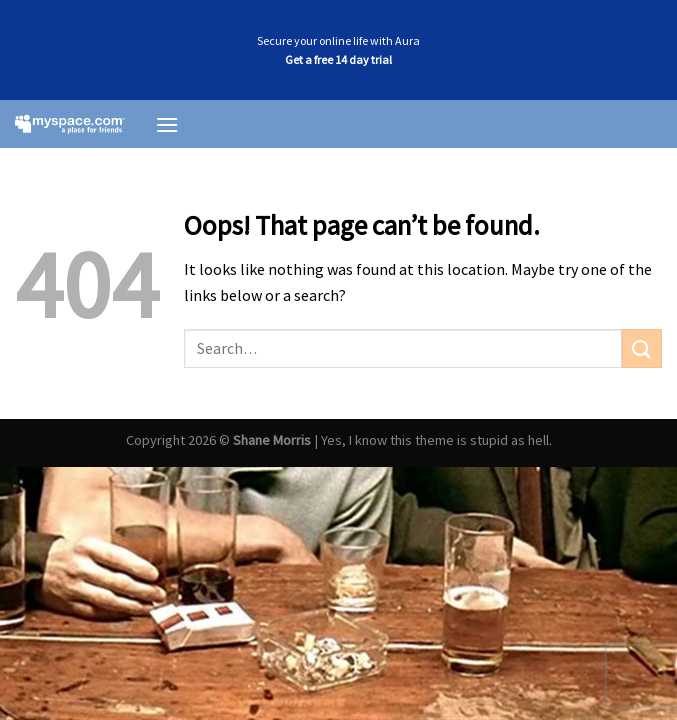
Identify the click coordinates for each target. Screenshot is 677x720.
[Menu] (167, 124)
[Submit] (642, 348)
